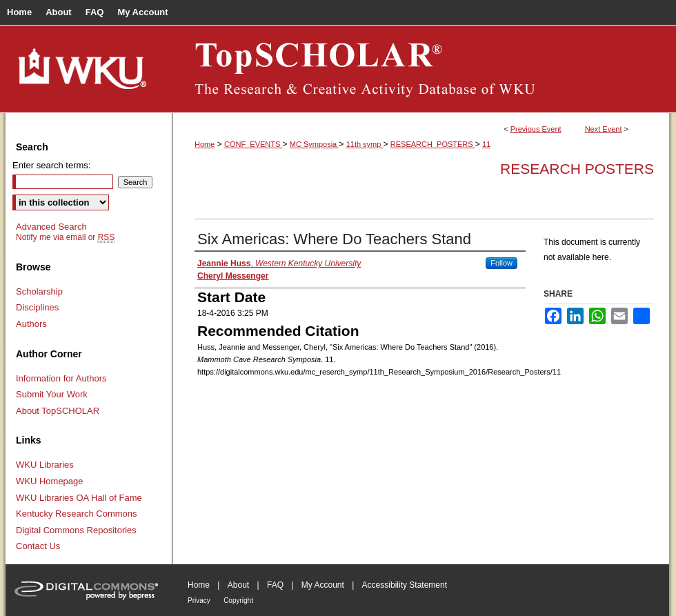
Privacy (199, 600)
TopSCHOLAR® (421, 69)
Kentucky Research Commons (77, 514)
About (238, 585)
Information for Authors (61, 378)
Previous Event (536, 129)
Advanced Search (51, 227)
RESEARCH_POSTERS (433, 144)
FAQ (275, 585)
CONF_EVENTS (253, 144)
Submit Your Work (52, 394)
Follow (501, 263)
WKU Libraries (45, 465)
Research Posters (577, 169)
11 (486, 144)
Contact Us (38, 546)
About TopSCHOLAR (58, 411)
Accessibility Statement (405, 585)
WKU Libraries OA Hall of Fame (79, 498)
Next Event (604, 129)
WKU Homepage (50, 481)
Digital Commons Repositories (76, 530)
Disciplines (37, 307)
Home (205, 144)
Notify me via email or (65, 237)
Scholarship (39, 291)
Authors (31, 324)
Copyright (238, 600)
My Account (323, 585)
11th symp (365, 144)
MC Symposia (315, 144)
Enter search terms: (51, 165)
